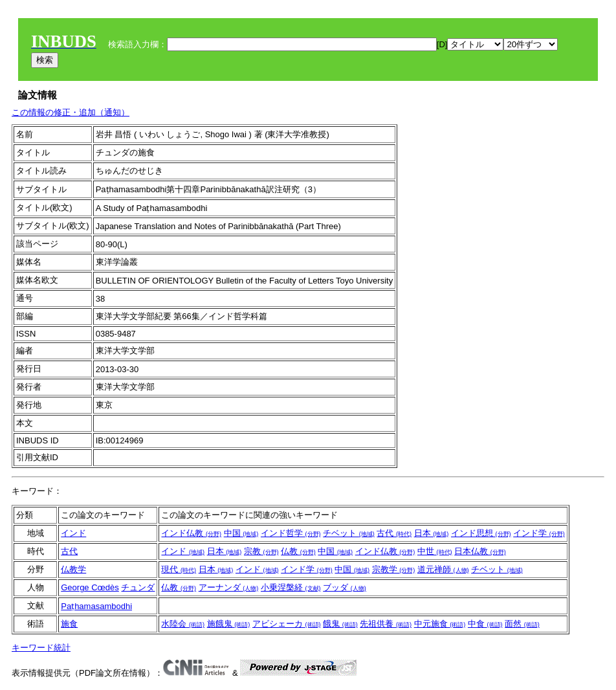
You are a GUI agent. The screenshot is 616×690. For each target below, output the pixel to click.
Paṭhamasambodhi (96, 606)
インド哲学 (291, 533)
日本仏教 (480, 551)
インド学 (539, 533)
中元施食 (440, 624)
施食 (69, 624)
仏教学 (73, 569)
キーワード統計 (41, 648)
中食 (485, 624)
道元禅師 (443, 569)
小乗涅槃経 (291, 587)
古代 (394, 533)
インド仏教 (191, 533)
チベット (349, 533)
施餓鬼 (229, 624)
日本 (432, 533)
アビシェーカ (287, 624)
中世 (435, 551)
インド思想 (481, 533)
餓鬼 (340, 624)
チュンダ (138, 587)
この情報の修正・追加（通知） (71, 112)
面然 (522, 624)
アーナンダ (229, 587)
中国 (241, 533)
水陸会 (183, 624)
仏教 (298, 551)
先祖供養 (386, 624)
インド (73, 533)
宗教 (261, 551)
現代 (179, 569)
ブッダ (345, 587)
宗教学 (394, 569)
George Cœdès (90, 587)
